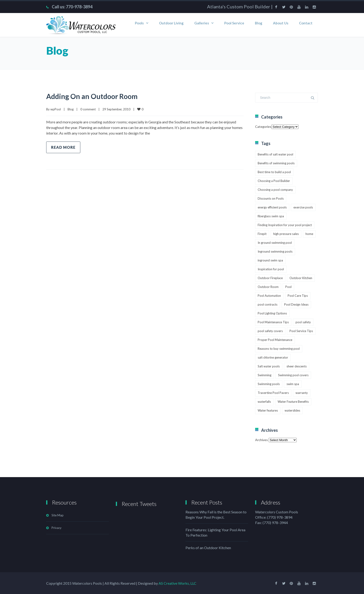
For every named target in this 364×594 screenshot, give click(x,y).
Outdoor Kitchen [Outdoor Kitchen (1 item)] (301, 278)
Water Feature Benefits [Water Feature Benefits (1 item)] (293, 402)
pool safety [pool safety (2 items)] (303, 322)
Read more (63, 147)
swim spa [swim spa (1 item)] (293, 384)
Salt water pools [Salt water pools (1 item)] (269, 366)
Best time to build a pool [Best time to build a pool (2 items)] (274, 172)
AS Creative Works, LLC (177, 583)
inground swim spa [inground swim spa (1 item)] (270, 260)
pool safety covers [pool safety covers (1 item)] (270, 331)
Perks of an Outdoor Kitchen (208, 548)
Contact (306, 23)
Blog (259, 23)
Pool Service (234, 23)
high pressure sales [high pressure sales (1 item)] (286, 234)
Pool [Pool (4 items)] (288, 287)
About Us (281, 23)
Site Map (58, 515)
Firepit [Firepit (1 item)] (262, 234)
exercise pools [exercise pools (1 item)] (303, 207)
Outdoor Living (171, 23)
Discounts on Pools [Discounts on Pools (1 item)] (271, 198)
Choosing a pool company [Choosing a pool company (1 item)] (275, 190)
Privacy (57, 528)
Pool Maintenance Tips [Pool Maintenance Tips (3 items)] (273, 322)
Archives (262, 440)
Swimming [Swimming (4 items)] (265, 375)
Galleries (202, 23)
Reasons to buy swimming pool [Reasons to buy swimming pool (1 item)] (279, 349)
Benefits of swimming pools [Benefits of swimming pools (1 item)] (276, 163)
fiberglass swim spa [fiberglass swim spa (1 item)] (271, 216)
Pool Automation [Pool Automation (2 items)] (269, 296)
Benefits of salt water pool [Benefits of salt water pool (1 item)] (275, 154)
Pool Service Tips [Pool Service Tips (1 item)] (301, 331)
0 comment (88, 109)
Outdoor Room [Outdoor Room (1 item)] (268, 287)
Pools (139, 23)
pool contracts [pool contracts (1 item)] (268, 304)
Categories (263, 127)
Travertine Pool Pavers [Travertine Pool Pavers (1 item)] (273, 393)
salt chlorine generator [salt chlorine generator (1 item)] (273, 357)
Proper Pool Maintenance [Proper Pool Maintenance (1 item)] (275, 340)
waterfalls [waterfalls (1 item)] (264, 402)
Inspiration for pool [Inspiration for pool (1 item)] (271, 269)
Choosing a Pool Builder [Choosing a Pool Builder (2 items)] (274, 181)
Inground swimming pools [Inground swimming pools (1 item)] (275, 251)
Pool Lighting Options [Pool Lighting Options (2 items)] (272, 313)
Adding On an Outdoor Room (92, 96)
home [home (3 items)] (309, 234)
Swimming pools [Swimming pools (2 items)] (269, 384)
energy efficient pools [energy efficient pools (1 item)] (272, 207)
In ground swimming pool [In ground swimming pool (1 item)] (275, 243)
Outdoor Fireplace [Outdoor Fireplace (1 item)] (270, 278)
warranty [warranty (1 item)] (302, 393)
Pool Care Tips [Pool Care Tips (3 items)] (298, 296)
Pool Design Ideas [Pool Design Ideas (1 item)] (296, 304)
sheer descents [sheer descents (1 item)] (297, 366)
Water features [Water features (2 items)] (268, 410)
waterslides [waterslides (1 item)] (292, 410)
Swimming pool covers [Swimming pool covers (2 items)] (293, 375)
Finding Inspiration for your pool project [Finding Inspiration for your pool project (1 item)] (285, 225)
